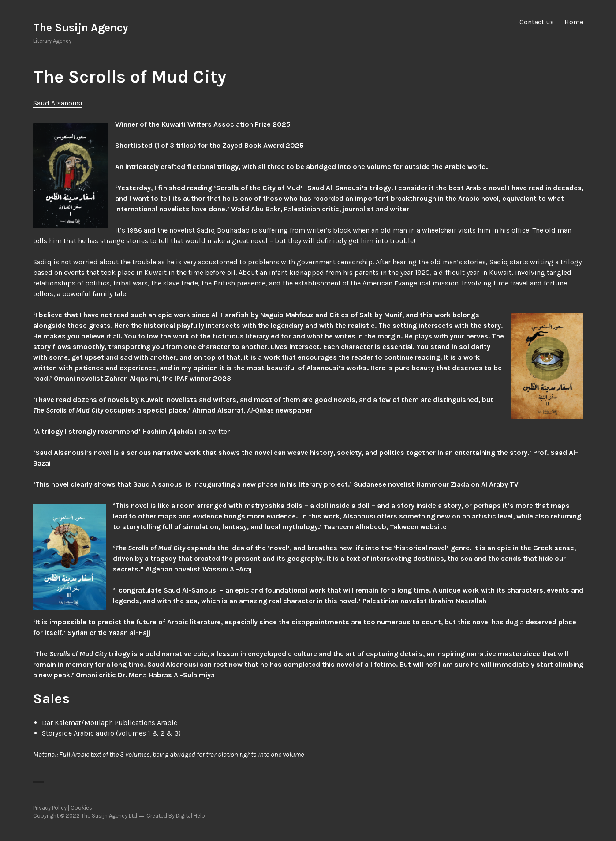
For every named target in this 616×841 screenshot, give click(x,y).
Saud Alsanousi (58, 103)
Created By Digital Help (176, 816)
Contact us (537, 22)
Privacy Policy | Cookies (63, 808)
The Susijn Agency (81, 28)
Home (574, 22)
